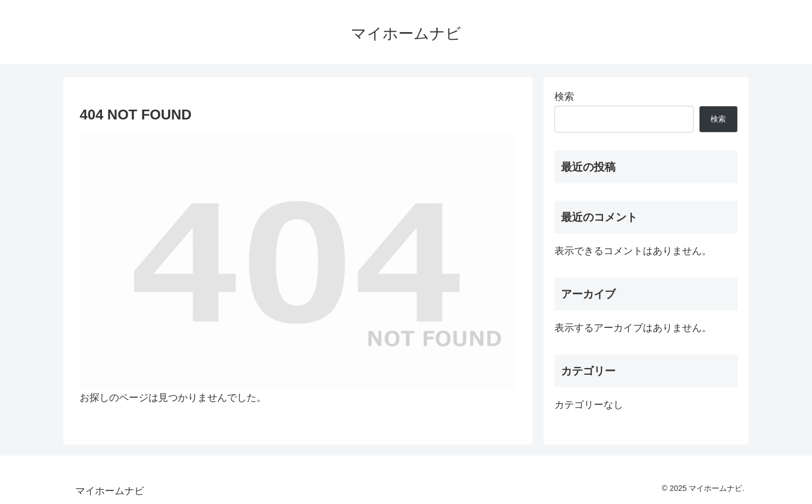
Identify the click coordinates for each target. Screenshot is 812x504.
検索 (564, 97)
